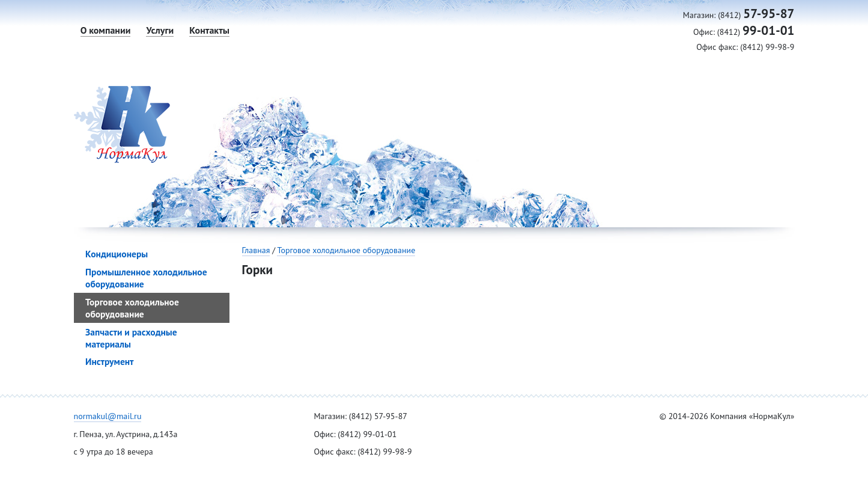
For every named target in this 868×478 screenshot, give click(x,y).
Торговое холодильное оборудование (346, 250)
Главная (256, 250)
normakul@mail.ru (108, 416)
